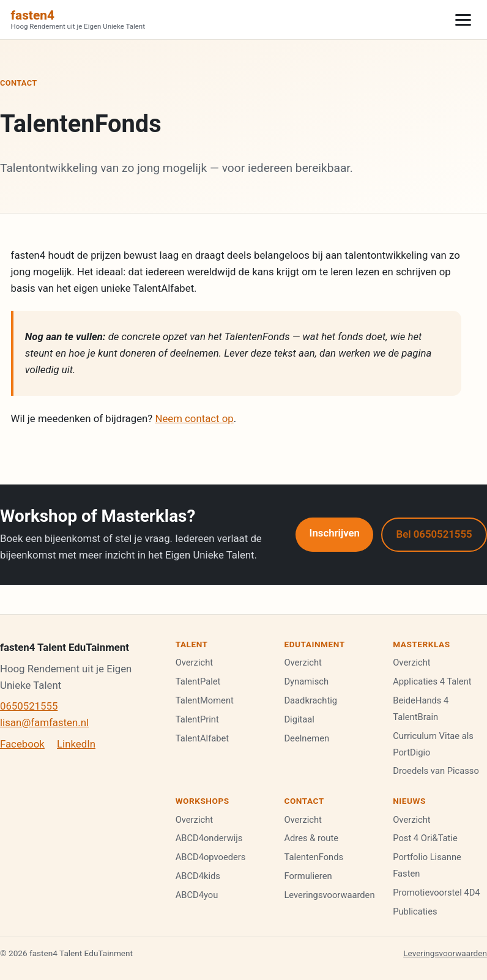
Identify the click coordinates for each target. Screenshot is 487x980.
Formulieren (308, 876)
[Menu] (463, 20)
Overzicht (194, 663)
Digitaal (299, 719)
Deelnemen (307, 738)
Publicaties (415, 911)
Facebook (22, 744)
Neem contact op (194, 418)
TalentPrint (197, 719)
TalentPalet (198, 681)
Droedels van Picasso (436, 771)
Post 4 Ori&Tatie (425, 838)
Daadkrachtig (310, 700)
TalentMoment (205, 700)
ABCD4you (197, 895)
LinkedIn (76, 744)
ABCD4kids (198, 876)
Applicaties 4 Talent (432, 681)
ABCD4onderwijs (209, 838)
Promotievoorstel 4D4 (436, 893)
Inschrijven (335, 533)
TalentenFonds (314, 857)
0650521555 (29, 706)
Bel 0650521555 (434, 534)
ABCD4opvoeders (211, 857)
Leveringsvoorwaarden (329, 895)
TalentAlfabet (203, 738)
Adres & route (311, 838)
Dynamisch (306, 681)
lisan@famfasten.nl (44, 722)
